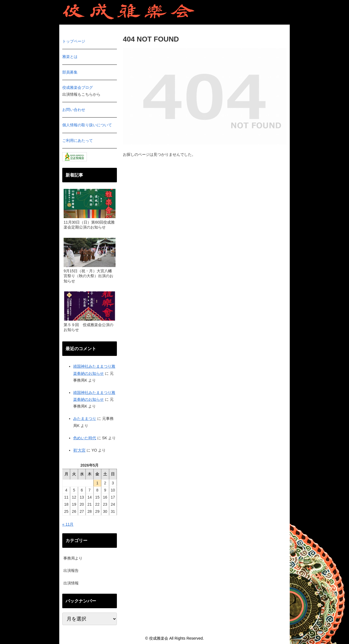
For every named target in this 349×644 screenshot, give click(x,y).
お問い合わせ (74, 110)
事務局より (73, 558)
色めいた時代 (85, 438)
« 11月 (68, 524)
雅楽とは (70, 57)
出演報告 (71, 570)
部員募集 (70, 72)
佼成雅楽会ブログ (78, 87)
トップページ (74, 41)
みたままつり (85, 418)
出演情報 (71, 583)
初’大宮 (79, 450)
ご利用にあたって (78, 140)
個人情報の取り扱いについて (87, 125)
